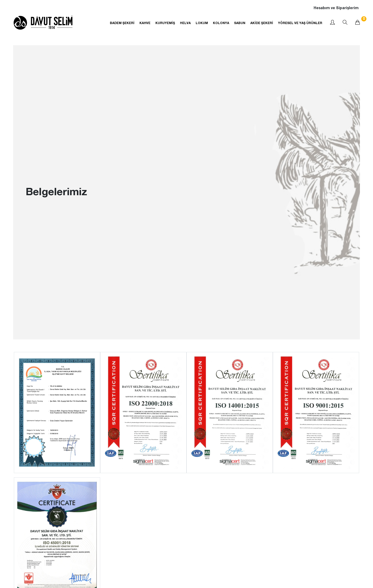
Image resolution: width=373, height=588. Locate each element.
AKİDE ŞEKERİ (262, 23)
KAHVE (145, 23)
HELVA (185, 23)
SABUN (240, 23)
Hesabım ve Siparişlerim (336, 8)
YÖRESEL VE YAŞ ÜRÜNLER (300, 23)
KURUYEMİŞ (165, 23)
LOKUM (202, 23)
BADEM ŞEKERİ (122, 23)
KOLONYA (221, 23)
